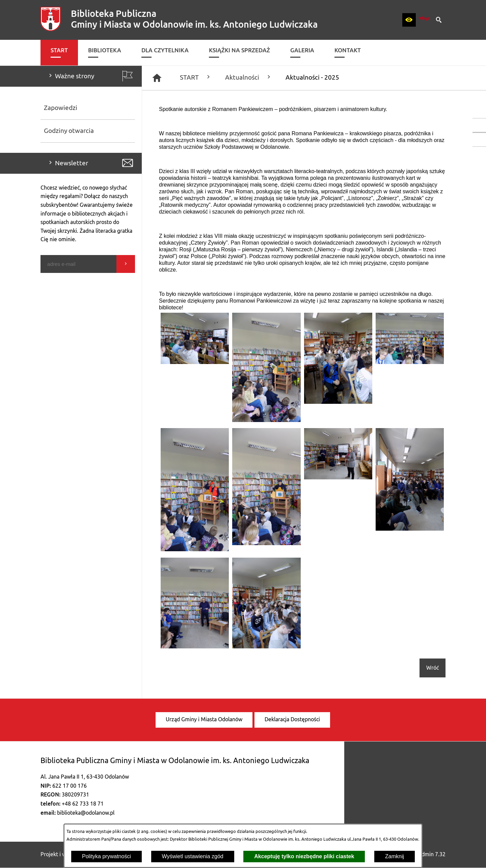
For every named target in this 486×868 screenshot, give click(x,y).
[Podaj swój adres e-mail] (78, 264)
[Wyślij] (126, 264)
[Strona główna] (157, 78)
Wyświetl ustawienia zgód (193, 856)
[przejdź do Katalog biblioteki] (479, 140)
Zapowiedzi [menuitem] (61, 108)
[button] (409, 20)
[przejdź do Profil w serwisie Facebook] (479, 125)
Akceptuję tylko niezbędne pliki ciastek (304, 856)
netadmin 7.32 (428, 855)
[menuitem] (59, 53)
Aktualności (249, 78)
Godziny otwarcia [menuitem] (69, 131)
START (196, 78)
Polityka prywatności (106, 856)
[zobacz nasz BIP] (424, 20)
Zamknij (395, 856)
